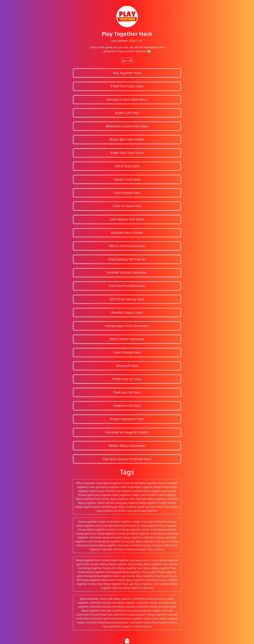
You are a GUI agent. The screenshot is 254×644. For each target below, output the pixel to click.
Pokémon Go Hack (127, 406)
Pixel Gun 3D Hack (127, 392)
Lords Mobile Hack (127, 352)
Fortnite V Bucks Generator (127, 272)
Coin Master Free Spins (127, 219)
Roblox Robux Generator (127, 446)
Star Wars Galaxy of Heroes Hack (127, 459)
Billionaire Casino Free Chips (127, 126)
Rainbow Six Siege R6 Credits (127, 432)
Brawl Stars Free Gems (127, 153)
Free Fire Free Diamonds (127, 286)
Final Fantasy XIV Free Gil (127, 259)
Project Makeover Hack (127, 419)
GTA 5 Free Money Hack (127, 299)
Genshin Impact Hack (127, 312)
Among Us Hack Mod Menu (127, 99)
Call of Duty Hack (127, 166)
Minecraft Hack (127, 366)
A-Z (127, 61)
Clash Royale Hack (127, 193)
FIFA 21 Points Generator (127, 246)
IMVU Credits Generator (127, 339)
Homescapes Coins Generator (127, 326)
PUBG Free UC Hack (127, 379)
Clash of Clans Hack (127, 206)
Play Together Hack (127, 73)
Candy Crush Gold (127, 179)
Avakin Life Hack (127, 113)
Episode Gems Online (127, 233)
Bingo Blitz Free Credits (127, 139)
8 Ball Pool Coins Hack (127, 86)
